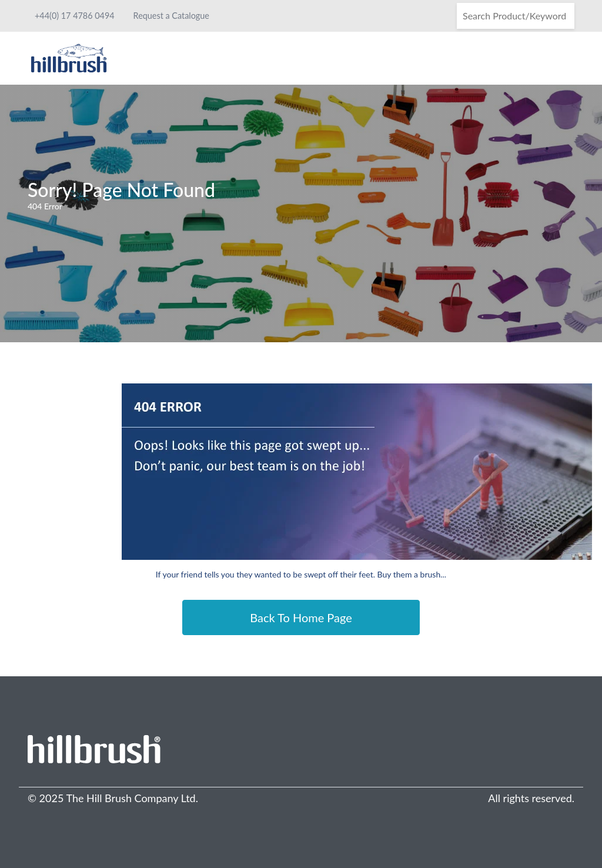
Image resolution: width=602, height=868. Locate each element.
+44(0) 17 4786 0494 (75, 16)
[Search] (516, 16)
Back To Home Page (301, 617)
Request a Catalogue (171, 16)
